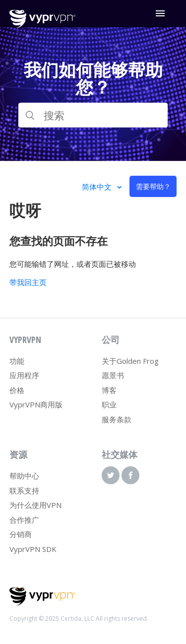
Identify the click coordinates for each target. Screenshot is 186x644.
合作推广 (24, 520)
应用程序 (24, 375)
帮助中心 (24, 476)
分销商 (21, 534)
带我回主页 (28, 282)
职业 (109, 404)
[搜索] (93, 115)
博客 (109, 390)
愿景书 (113, 375)
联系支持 (24, 491)
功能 (17, 361)
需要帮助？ (153, 186)
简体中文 (98, 187)
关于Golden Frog (130, 361)
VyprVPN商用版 (36, 404)
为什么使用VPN (35, 505)
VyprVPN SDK (33, 549)
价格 (17, 390)
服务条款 (117, 419)
